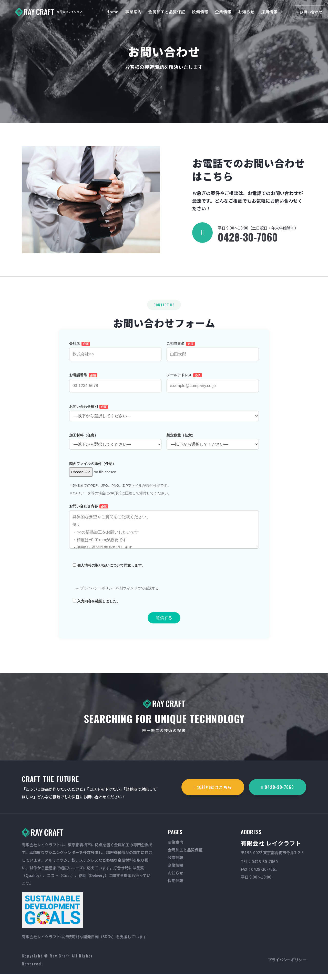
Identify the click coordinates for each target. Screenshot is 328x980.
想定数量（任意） (213, 445)
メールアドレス (213, 386)
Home (113, 12)
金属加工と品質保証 (167, 12)
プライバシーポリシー (287, 960)
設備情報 (200, 12)
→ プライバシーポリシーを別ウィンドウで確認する (117, 594)
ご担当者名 (213, 355)
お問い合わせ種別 (164, 417)
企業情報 (223, 12)
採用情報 (269, 12)
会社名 (115, 355)
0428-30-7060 (248, 237)
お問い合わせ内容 (164, 535)
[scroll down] (164, 103)
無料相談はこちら (213, 787)
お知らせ (246, 12)
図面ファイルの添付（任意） (103, 473)
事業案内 (134, 12)
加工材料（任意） (115, 445)
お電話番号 (115, 386)
